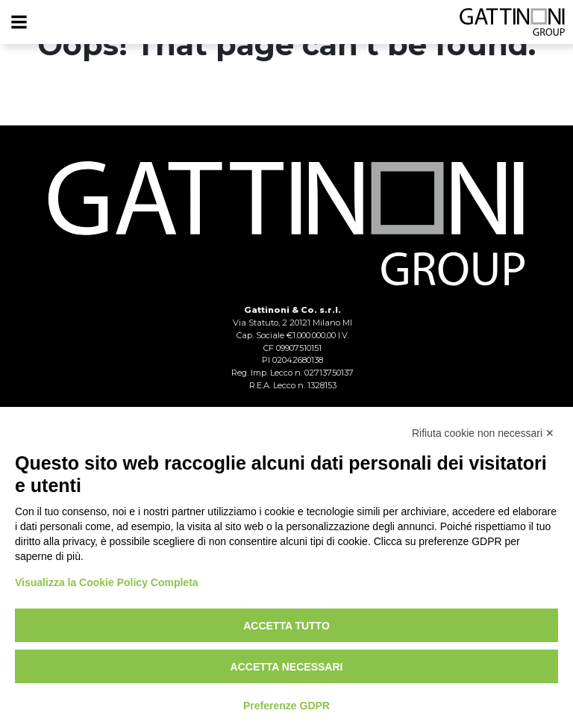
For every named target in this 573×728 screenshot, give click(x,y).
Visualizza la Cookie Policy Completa (107, 582)
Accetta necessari (287, 667)
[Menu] (19, 22)
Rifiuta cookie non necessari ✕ (483, 433)
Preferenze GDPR (286, 706)
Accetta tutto (286, 626)
